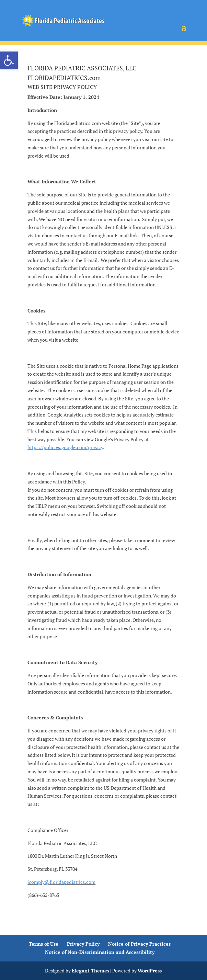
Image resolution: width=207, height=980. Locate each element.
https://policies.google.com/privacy (65, 447)
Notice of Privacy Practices (139, 944)
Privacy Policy (83, 944)
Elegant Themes (90, 971)
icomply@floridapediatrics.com (61, 882)
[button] (9, 60)
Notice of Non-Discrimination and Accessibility (100, 952)
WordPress (150, 971)
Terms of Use (44, 944)
